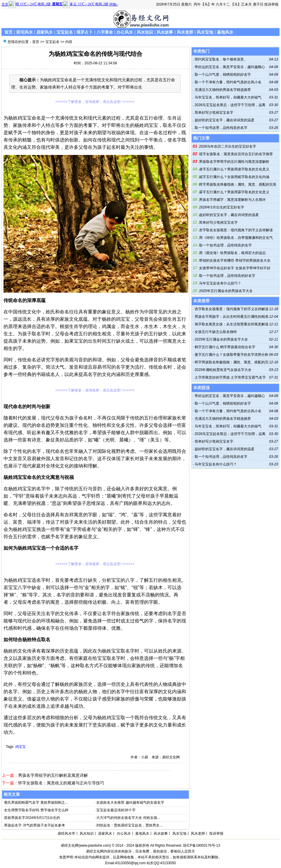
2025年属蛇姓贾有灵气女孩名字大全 (223, 370)
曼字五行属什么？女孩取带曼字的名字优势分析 (232, 355)
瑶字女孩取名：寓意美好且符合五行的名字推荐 (236, 154)
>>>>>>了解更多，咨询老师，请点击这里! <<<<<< (95, 102)
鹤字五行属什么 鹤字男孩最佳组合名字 (225, 347)
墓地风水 (225, 32)
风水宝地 (205, 32)
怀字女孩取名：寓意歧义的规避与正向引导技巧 (61, 783)
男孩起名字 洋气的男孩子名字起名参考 (34, 825)
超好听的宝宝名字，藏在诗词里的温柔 (224, 120)
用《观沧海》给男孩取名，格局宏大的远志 (232, 253)
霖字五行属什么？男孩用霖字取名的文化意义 (234, 192)
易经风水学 (66, 834)
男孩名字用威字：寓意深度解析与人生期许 (232, 200)
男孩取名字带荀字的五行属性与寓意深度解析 (234, 162)
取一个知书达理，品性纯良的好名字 (227, 276)
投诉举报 (271, 4)
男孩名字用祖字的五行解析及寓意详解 (53, 775)
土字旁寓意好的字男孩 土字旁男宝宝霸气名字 (230, 377)
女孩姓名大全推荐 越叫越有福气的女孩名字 (130, 803)
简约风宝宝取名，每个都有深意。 (220, 59)
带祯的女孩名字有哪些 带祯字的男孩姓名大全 (235, 260)
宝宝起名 (65, 32)
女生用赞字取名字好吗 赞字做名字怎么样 (36, 810)
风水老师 (185, 32)
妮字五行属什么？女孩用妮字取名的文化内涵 (234, 177)
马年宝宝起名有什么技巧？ (220, 283)
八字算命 (105, 32)
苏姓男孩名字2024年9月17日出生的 (32, 818)
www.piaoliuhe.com (95, 845)
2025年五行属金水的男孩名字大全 (226, 291)
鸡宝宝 (20, 747)
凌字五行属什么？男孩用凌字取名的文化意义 (234, 169)
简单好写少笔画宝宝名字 (213, 113)
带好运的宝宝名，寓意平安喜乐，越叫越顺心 (229, 67)
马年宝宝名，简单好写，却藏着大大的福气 (227, 97)
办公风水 (125, 32)
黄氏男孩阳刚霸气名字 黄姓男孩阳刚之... (36, 803)
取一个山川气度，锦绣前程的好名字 (222, 75)
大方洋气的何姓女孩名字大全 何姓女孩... (128, 818)
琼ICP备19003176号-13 (202, 845)
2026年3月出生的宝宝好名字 (221, 207)
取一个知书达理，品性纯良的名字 (220, 128)
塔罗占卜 (85, 32)
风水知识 (145, 32)
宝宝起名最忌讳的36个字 (116, 810)
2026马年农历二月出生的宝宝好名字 (228, 146)
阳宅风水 (25, 32)
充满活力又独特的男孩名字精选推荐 (222, 90)
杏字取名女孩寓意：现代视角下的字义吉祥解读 (236, 230)
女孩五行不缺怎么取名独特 (216, 332)
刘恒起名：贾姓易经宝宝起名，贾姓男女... (129, 825)
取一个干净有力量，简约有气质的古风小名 (227, 82)
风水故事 (165, 32)
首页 (8, 32)
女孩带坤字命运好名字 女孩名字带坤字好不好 (235, 268)
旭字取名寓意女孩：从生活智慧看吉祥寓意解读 (232, 324)
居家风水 (44, 32)
